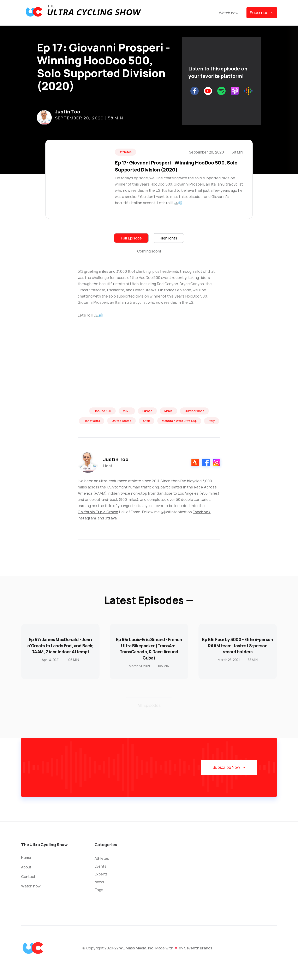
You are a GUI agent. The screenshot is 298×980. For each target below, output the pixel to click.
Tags (99, 890)
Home (26, 857)
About (26, 867)
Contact (28, 876)
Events (100, 866)
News (99, 882)
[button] (262, 13)
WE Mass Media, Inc (136, 948)
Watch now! (229, 13)
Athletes (102, 858)
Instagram (87, 518)
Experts (101, 874)
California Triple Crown (98, 512)
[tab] (131, 238)
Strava (111, 518)
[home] (83, 13)
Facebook (201, 512)
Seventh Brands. (199, 948)
